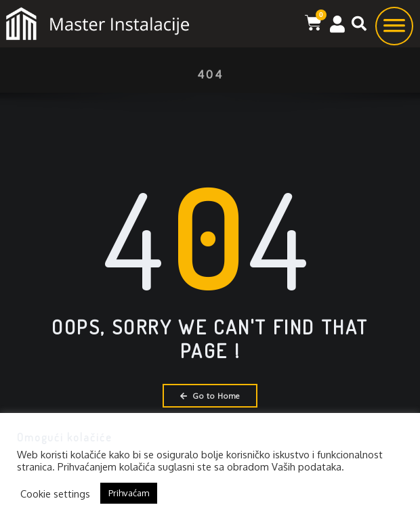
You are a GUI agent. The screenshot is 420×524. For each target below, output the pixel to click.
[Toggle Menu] (394, 30)
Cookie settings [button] (55, 494)
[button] (359, 24)
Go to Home (210, 396)
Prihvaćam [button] (129, 493)
